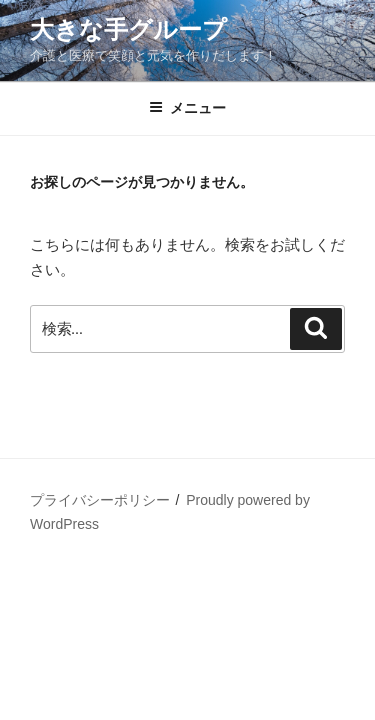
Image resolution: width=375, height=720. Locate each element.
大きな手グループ (128, 29)
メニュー (187, 108)
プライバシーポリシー (100, 500)
